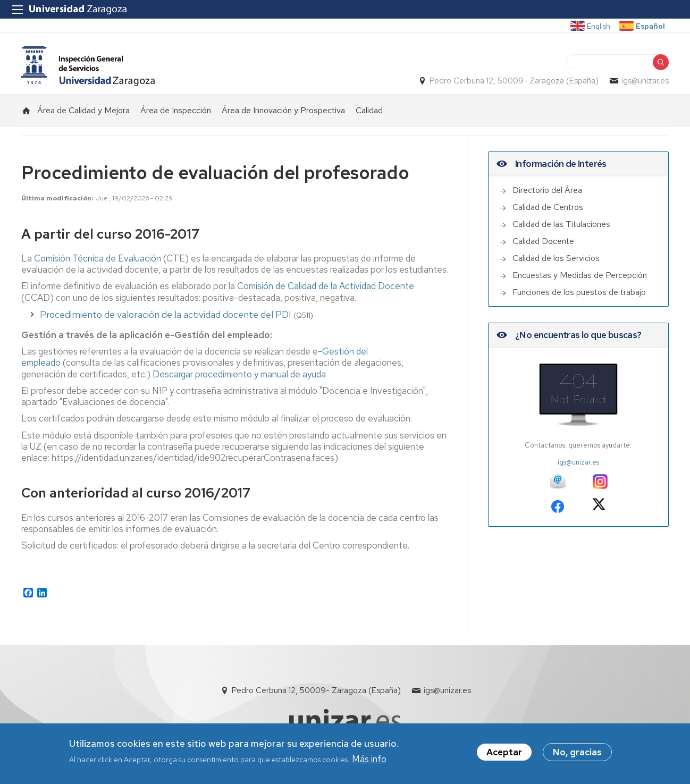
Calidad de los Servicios (556, 258)
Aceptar (504, 753)
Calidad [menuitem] (369, 110)
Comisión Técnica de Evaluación (98, 258)
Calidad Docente (543, 241)
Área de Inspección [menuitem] (176, 110)
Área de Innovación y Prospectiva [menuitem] (283, 110)
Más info (369, 760)
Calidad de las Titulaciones (561, 224)
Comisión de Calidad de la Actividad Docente (326, 286)
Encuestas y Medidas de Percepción (580, 275)
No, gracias (577, 753)
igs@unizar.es (645, 81)
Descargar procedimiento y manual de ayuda (239, 374)
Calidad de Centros (548, 207)
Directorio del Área (547, 190)
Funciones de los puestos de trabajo (579, 292)
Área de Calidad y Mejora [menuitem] (83, 110)
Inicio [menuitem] (27, 111)
